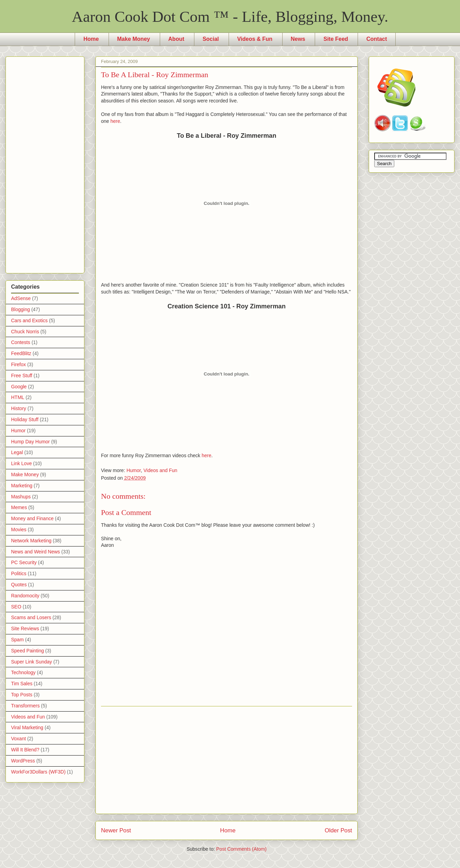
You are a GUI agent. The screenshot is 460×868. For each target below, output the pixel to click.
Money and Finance (32, 518)
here (115, 121)
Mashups (21, 497)
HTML (18, 397)
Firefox (19, 364)
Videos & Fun (255, 39)
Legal (17, 452)
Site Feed (336, 39)
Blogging (21, 309)
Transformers (25, 706)
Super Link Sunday (31, 662)
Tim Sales (22, 684)
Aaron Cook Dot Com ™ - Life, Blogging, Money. (230, 17)
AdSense (21, 298)
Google (19, 387)
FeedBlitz (21, 353)
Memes (19, 507)
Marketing (22, 486)
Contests (21, 342)
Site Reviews (25, 629)
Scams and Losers (31, 617)
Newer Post (116, 830)
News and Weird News (35, 552)
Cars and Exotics (29, 320)
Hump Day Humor (30, 442)
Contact (377, 39)
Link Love (21, 463)
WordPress (23, 761)
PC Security (24, 562)
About (176, 39)
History (19, 408)
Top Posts (22, 695)
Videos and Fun (160, 470)
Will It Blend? (25, 750)
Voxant (19, 739)
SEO (16, 607)
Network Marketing (31, 541)
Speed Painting (27, 651)
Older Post (338, 830)
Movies (19, 530)
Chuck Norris (25, 332)
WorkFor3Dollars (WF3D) (38, 772)
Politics (19, 573)
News (298, 39)
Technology (23, 672)
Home (91, 39)
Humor (134, 470)
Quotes (19, 585)
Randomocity (25, 596)
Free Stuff (22, 376)
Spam (17, 640)
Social (211, 39)
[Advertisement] (227, 760)
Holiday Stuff (25, 419)
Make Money (134, 39)
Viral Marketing (27, 727)
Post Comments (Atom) (241, 849)
